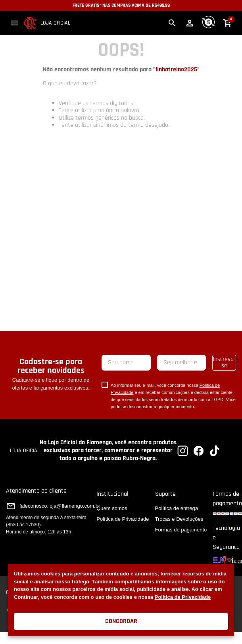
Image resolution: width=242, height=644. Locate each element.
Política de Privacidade (183, 597)
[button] (15, 23)
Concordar (121, 621)
